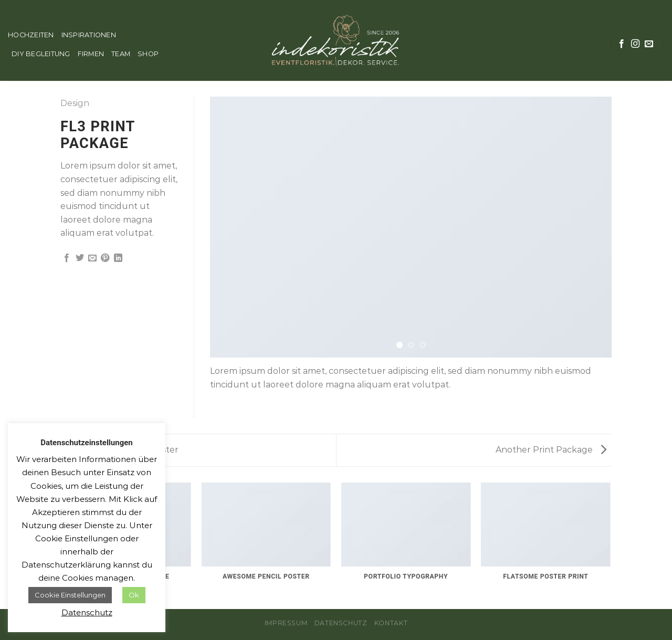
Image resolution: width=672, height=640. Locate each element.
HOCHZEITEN (31, 35)
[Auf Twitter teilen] (80, 258)
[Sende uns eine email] (649, 44)
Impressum (286, 623)
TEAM (121, 54)
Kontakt (391, 623)
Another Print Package (551, 450)
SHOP (148, 54)
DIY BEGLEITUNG (41, 54)
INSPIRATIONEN (89, 35)
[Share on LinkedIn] (118, 258)
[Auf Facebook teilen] (67, 258)
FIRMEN (91, 54)
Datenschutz (341, 623)
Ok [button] (134, 595)
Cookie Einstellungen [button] (70, 595)
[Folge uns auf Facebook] (622, 44)
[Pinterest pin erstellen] (105, 258)
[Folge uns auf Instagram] (635, 44)
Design (75, 103)
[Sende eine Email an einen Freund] (92, 258)
